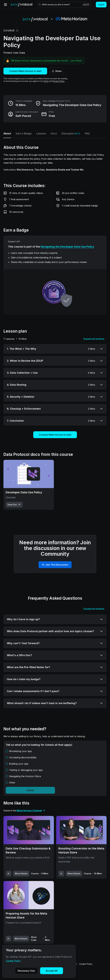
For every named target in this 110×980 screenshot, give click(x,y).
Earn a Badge (24, 133)
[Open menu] (5, 5)
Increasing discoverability (23, 757)
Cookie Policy (86, 964)
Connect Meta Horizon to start (25, 71)
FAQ (87, 133)
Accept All (52, 971)
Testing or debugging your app (26, 770)
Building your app (19, 764)
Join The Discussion (55, 565)
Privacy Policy (59, 81)
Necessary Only (26, 971)
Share (57, 71)
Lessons (41, 133)
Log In (101, 4)
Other (12, 783)
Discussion (71, 133)
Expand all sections (94, 339)
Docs (54, 133)
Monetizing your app (20, 751)
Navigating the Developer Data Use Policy (67, 247)
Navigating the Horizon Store (25, 776)
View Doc (14, 504)
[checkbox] (7, 751)
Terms (46, 81)
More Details (21, 873)
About (7, 133)
